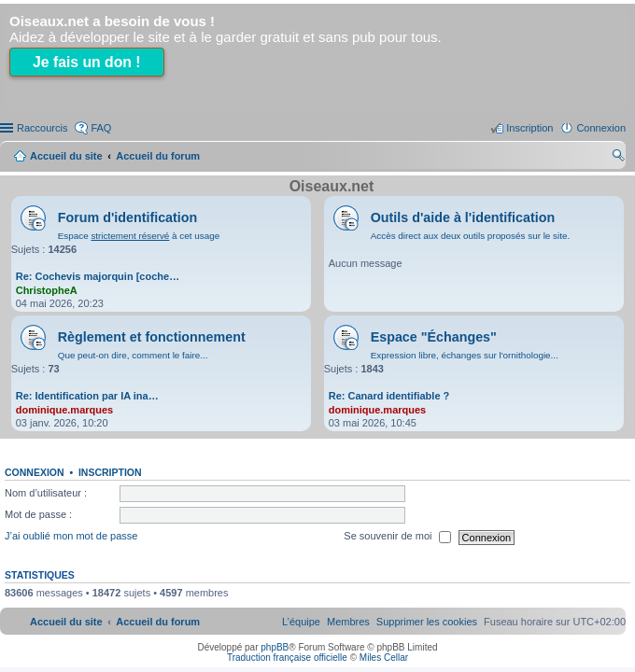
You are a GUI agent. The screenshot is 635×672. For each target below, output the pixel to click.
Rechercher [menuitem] (618, 158)
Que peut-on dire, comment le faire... (133, 355)
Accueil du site (66, 156)
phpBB (275, 647)
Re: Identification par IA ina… (87, 396)
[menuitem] (427, 622)
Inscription (110, 472)
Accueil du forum (158, 156)
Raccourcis (42, 128)
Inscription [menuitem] (529, 128)
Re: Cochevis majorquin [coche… (98, 276)
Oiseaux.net (332, 186)
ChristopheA (47, 290)
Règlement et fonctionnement (152, 337)
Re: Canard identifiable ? (389, 396)
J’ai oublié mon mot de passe (71, 537)
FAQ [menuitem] (101, 128)
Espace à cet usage (139, 236)
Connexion (35, 472)
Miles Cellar (384, 658)
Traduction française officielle (287, 658)
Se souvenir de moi (397, 538)
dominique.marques (65, 410)
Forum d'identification (128, 217)
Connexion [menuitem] (601, 128)
